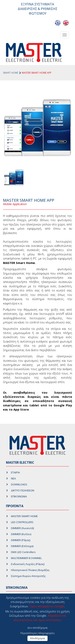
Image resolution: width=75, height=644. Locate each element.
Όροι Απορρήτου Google (47, 606)
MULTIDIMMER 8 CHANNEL (26, 558)
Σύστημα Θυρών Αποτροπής (28, 576)
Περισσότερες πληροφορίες (37, 633)
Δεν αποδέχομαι (37, 628)
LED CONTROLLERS (22, 522)
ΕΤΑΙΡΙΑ (15, 472)
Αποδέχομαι (37, 638)
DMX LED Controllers (23, 552)
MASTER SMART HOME (24, 516)
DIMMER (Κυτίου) (21, 534)
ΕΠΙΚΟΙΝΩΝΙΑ (19, 496)
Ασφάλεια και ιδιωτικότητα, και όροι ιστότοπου (40, 618)
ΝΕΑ (13, 478)
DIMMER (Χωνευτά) (22, 528)
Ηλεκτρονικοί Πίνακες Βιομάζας (30, 570)
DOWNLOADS (19, 484)
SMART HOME (11, 73)
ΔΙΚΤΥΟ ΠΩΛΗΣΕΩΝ (23, 490)
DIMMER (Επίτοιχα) (22, 546)
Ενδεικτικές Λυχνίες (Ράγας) (28, 564)
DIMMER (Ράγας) (21, 540)
